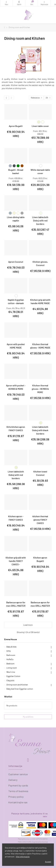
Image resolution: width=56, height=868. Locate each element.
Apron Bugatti (16, 126)
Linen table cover (40, 126)
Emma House (11, 639)
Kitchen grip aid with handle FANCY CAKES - (16, 561)
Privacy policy (16, 797)
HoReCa (10, 659)
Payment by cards (18, 785)
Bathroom (11, 655)
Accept (48, 862)
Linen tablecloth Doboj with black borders (40, 430)
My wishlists (28, 717)
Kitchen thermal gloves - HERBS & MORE (40, 389)
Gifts (9, 651)
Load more (28, 625)
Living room (12, 668)
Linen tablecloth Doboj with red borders (40, 220)
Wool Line (11, 672)
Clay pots (10, 680)
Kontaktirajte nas (18, 802)
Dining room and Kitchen (17, 685)
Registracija (44, 2)
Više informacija (23, 857)
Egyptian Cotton (13, 676)
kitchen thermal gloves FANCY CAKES (40, 520)
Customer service (18, 774)
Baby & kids (11, 647)
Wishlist (8, 697)
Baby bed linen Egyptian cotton (20, 689)
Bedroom (10, 664)
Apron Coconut (16, 262)
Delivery (13, 780)
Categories (6, 2)
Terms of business (18, 791)
